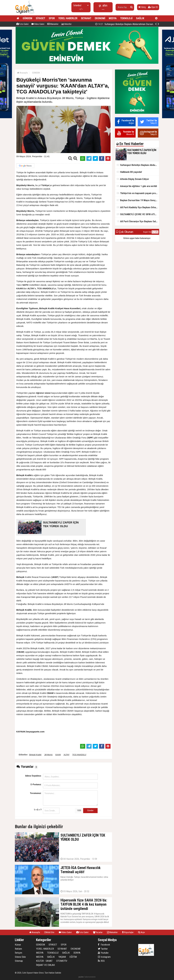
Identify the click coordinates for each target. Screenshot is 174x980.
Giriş (142, 7)
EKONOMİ (100, 18)
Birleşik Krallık (35, 755)
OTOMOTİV (62, 961)
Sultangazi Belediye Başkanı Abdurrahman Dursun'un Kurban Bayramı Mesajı (138, 165)
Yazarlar (98, 932)
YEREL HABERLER (68, 18)
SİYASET (40, 18)
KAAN (58, 755)
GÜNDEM (27, 18)
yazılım (81, 977)
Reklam (18, 949)
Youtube (103, 953)
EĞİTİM (73, 957)
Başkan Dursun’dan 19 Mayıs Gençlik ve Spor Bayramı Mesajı (138, 200)
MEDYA (113, 18)
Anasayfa (22, 73)
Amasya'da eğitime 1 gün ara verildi (137, 186)
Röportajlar (128, 932)
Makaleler (53, 24)
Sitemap (19, 961)
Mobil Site (49, 932)
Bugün (146, 232)
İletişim (18, 953)
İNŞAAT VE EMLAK (45, 965)
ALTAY (67, 755)
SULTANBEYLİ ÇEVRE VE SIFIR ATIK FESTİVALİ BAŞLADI (138, 214)
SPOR (52, 18)
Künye (18, 945)
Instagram (104, 957)
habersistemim (90, 977)
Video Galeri (38, 24)
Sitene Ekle (20, 957)
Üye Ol (153, 7)
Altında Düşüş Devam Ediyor (133, 179)
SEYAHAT (86, 18)
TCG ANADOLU (79, 755)
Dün (150, 232)
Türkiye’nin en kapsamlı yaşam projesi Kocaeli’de (138, 193)
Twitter (103, 949)
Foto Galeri (22, 24)
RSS (101, 961)
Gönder (90, 810)
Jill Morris (49, 755)
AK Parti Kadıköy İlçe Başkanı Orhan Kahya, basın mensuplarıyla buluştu (138, 207)
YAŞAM (62, 957)
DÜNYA (77, 953)
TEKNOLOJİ (126, 18)
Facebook (104, 945)
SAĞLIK (140, 18)
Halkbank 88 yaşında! (129, 172)
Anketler (66, 24)
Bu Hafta (155, 232)
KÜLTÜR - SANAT (44, 961)
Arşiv (141, 932)
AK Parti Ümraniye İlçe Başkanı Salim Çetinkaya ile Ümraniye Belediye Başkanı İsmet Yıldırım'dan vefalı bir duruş (138, 221)
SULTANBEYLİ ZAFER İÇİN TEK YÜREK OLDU (128, 24)
